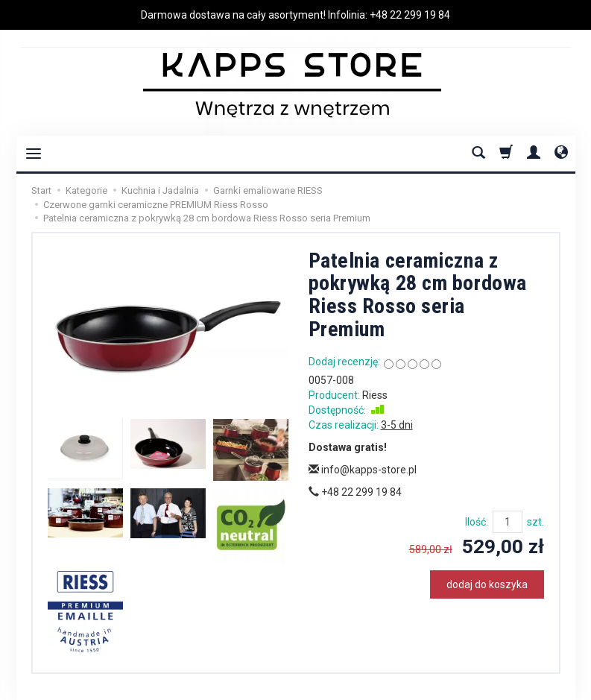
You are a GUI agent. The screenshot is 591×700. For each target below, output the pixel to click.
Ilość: (477, 522)
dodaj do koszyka (487, 584)
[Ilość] (508, 522)
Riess (375, 395)
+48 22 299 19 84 (410, 15)
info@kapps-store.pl (363, 470)
